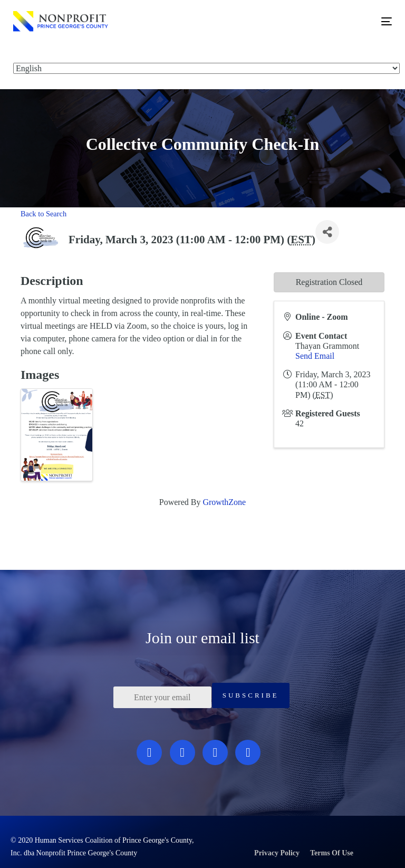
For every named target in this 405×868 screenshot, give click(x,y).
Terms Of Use (332, 853)
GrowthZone (224, 502)
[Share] (327, 232)
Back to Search (44, 214)
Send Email (315, 356)
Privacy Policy (277, 853)
